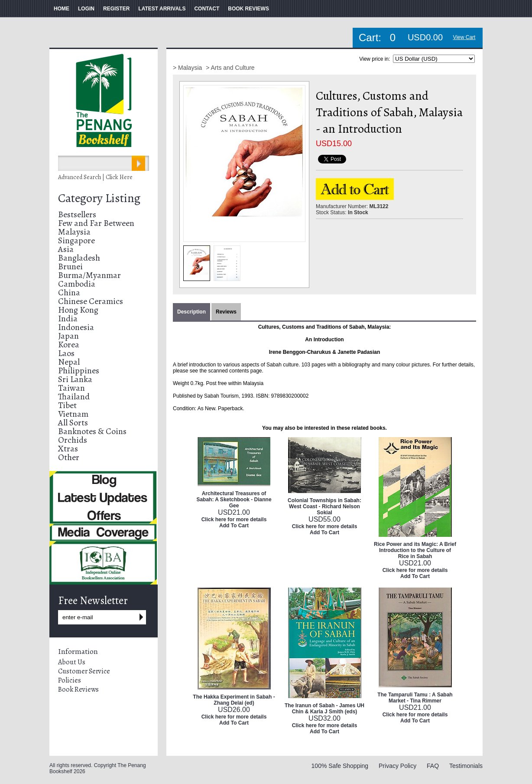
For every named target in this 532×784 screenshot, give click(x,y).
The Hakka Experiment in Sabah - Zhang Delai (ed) (234, 700)
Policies (70, 680)
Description (191, 312)
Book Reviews (78, 689)
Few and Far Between (96, 223)
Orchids (73, 440)
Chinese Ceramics (91, 301)
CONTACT (207, 9)
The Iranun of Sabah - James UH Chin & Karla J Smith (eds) (324, 709)
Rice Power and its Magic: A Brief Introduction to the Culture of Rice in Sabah (415, 550)
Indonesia (76, 327)
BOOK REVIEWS (248, 9)
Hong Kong (78, 310)
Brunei (70, 266)
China (69, 292)
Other (69, 457)
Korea (69, 345)
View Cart (464, 37)
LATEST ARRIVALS (162, 9)
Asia (66, 249)
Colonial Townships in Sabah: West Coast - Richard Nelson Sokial (324, 506)
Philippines (79, 371)
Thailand (74, 397)
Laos (66, 353)
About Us (72, 662)
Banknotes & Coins (92, 431)
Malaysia (74, 232)
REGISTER (116, 9)
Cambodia (77, 284)
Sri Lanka (75, 379)
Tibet (67, 405)
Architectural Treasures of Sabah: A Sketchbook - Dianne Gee (234, 500)
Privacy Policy (397, 766)
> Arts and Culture (230, 68)
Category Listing (99, 198)
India (68, 318)
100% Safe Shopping (340, 766)
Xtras (68, 449)
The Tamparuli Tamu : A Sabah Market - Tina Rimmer (415, 698)
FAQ (433, 766)
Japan (68, 336)
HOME (62, 9)
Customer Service (84, 671)
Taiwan (71, 388)
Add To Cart (234, 526)
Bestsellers (77, 214)
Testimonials (466, 766)
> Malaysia (188, 68)
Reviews (226, 312)
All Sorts (73, 423)
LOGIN (86, 9)
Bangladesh (79, 258)
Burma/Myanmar (89, 275)
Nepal (69, 362)
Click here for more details (234, 519)
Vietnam (73, 414)
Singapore (76, 240)
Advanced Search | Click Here (95, 177)
